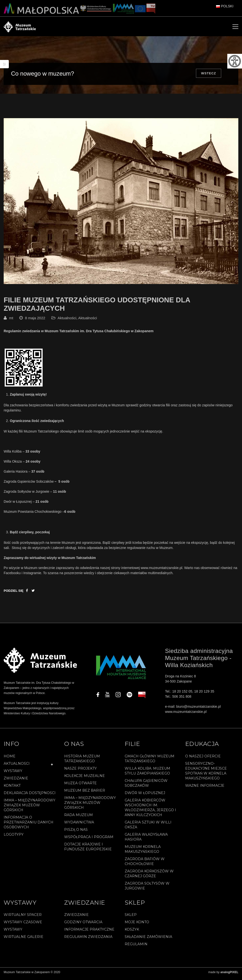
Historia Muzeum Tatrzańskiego (82, 762)
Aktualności (67, 321)
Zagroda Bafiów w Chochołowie (145, 864)
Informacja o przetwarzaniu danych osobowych (29, 825)
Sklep (131, 918)
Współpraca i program (89, 840)
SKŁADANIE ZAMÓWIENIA (148, 940)
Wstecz (209, 73)
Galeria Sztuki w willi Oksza (148, 828)
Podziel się (14, 594)
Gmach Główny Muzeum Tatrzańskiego (150, 762)
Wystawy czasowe (23, 925)
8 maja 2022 (35, 321)
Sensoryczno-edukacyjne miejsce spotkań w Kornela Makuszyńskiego (206, 774)
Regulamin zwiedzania (88, 940)
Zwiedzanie (16, 781)
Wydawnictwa (79, 825)
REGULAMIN (136, 947)
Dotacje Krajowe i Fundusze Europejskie (88, 850)
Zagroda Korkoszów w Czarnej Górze (149, 877)
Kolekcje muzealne (85, 779)
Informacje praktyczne (89, 933)
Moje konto (137, 925)
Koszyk (132, 933)
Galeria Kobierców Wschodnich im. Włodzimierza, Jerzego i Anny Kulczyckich (150, 810)
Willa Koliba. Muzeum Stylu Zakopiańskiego (147, 774)
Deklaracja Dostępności (30, 796)
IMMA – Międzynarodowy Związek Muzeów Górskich (30, 808)
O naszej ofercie (203, 759)
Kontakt (12, 788)
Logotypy (14, 837)
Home (10, 759)
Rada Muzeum (79, 818)
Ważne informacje (205, 788)
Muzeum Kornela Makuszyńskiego (143, 852)
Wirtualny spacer (23, 918)
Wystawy (13, 774)
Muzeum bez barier (85, 793)
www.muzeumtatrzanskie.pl (161, 571)
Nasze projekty (80, 771)
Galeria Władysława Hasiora (146, 840)
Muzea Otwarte (80, 786)
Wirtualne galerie (24, 940)
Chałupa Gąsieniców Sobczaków (146, 786)
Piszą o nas (76, 832)
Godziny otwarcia (83, 925)
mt (11, 321)
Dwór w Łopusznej (145, 796)
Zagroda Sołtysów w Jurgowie (147, 889)
